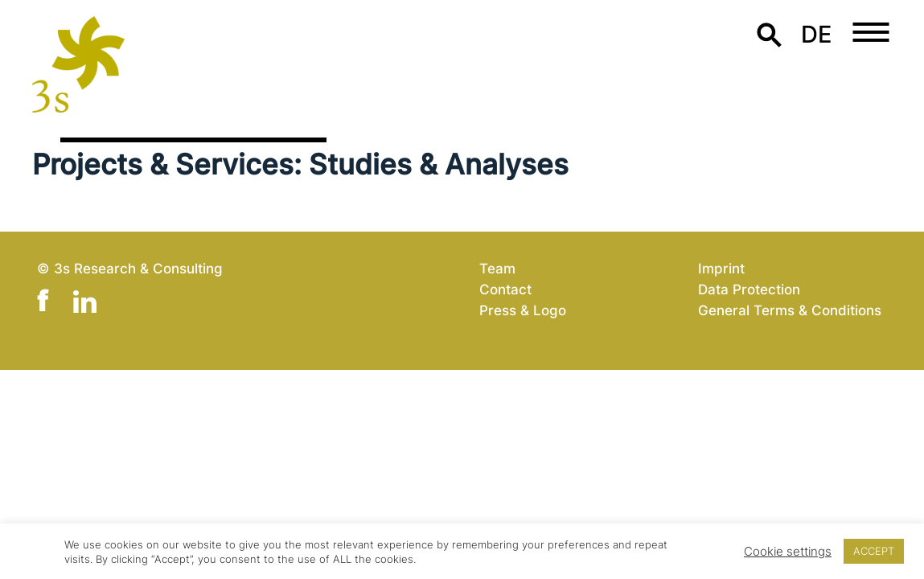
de (817, 34)
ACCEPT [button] (874, 551)
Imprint (721, 268)
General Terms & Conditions (790, 310)
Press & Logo (523, 310)
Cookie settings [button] (788, 552)
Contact (505, 289)
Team (497, 268)
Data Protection (749, 289)
